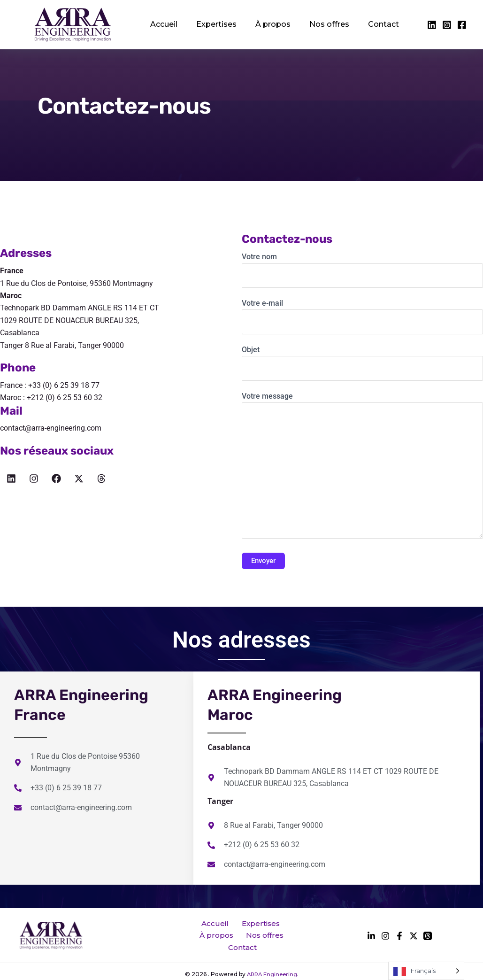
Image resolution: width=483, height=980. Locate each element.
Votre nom (363, 270)
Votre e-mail (363, 316)
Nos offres (313, 24)
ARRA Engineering (272, 967)
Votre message (363, 467)
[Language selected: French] (426, 971)
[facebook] (432, 25)
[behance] (414, 932)
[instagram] (462, 25)
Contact (362, 24)
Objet (363, 363)
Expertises (209, 24)
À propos (261, 24)
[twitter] (447, 25)
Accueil (161, 24)
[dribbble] (428, 932)
